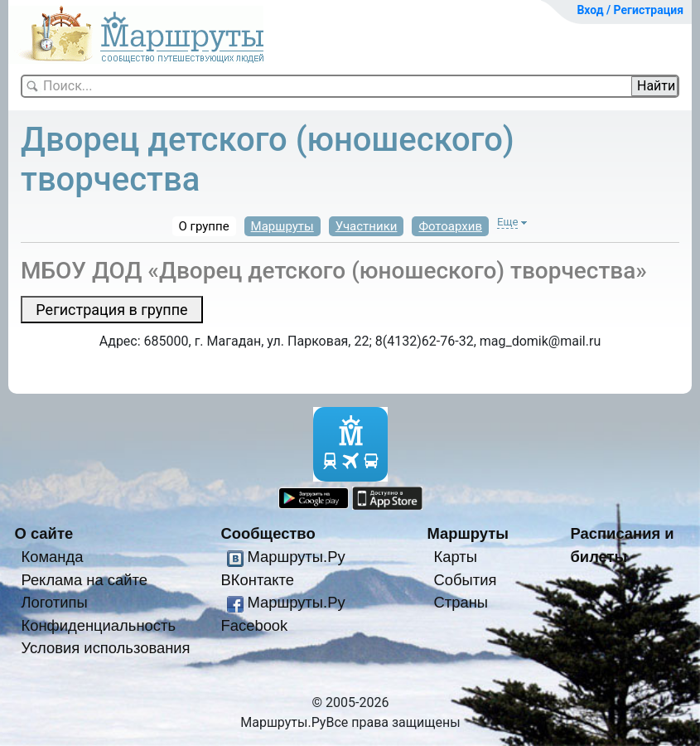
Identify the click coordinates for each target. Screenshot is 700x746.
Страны (461, 602)
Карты (455, 557)
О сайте (44, 533)
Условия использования (105, 648)
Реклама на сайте (84, 580)
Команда (52, 557)
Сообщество (268, 533)
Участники (367, 226)
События (465, 580)
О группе (204, 226)
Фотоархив (450, 226)
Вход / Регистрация (630, 10)
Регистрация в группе (111, 310)
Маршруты (282, 226)
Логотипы (54, 602)
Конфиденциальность (98, 625)
